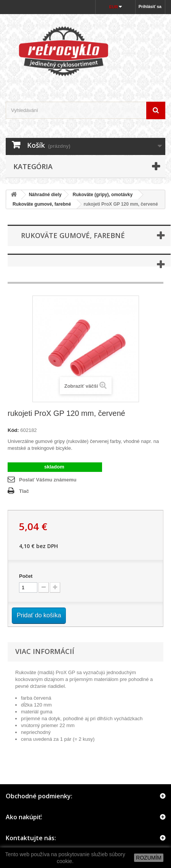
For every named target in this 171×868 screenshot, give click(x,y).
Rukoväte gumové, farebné (40, 204)
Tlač (24, 491)
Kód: (13, 430)
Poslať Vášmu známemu (48, 480)
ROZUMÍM (149, 858)
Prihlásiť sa (150, 6)
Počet (26, 576)
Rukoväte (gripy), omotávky (103, 195)
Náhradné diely (45, 195)
